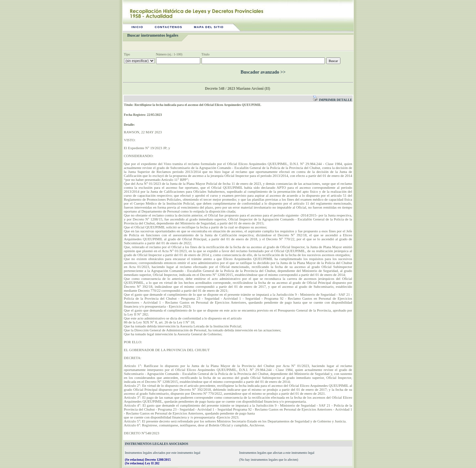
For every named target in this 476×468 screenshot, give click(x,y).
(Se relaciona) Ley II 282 (142, 463)
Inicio (138, 27)
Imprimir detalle (332, 100)
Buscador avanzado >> (263, 72)
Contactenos (169, 27)
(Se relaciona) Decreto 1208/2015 (148, 460)
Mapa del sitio (209, 27)
